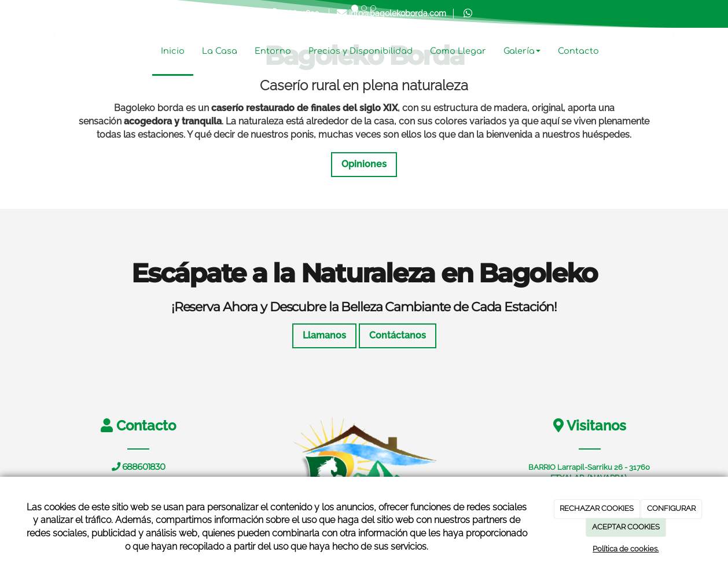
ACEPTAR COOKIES (626, 527)
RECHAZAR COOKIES (597, 508)
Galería (522, 51)
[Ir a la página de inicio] (93, 51)
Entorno (273, 51)
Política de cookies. (626, 549)
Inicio (173, 51)
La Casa (220, 51)
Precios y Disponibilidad (361, 51)
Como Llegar (458, 51)
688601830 (144, 467)
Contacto (578, 51)
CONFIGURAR (671, 508)
